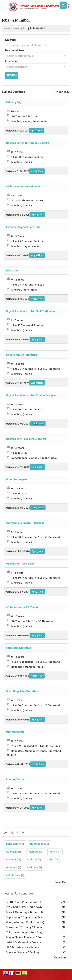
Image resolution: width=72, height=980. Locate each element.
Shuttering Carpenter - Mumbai (25, 523)
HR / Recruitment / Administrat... (26, 947)
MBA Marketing (15, 732)
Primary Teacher (16, 779)
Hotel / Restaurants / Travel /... (25, 942)
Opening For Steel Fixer (20, 563)
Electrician (12, 270)
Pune (53, 851)
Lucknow (33, 867)
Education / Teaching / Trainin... (25, 927)
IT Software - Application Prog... (25, 932)
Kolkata (32, 859)
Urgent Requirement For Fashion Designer (31, 395)
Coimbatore (13, 875)
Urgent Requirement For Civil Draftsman (30, 311)
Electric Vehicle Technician (21, 355)
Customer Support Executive (23, 227)
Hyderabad (37, 844)
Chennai (11, 859)
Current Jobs (19, 28)
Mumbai (34, 851)
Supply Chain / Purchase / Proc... (25, 937)
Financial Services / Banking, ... (24, 952)
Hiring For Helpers (17, 479)
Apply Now (37, 130)
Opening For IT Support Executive (26, 439)
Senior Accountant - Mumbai (23, 186)
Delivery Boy (14, 102)
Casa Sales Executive (18, 648)
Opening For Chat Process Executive (27, 143)
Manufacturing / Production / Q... (26, 922)
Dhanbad (12, 867)
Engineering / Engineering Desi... (25, 917)
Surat (50, 859)
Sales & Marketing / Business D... (25, 912)
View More (62, 882)
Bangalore (12, 844)
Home (7, 28)
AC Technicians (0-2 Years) (22, 607)
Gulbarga (12, 851)
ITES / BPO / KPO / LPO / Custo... (25, 907)
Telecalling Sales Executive (22, 691)
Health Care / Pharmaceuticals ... (25, 902)
